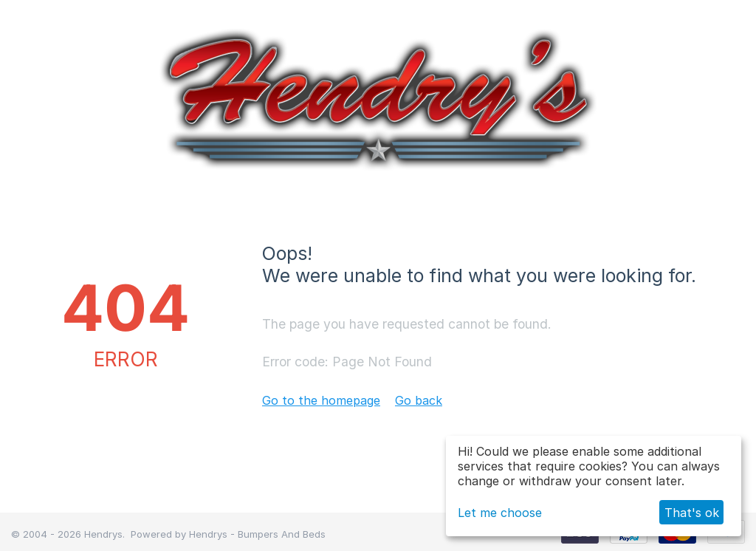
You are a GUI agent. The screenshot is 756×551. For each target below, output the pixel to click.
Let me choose (500, 513)
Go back (419, 400)
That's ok (692, 513)
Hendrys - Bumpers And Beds (257, 534)
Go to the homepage (321, 400)
